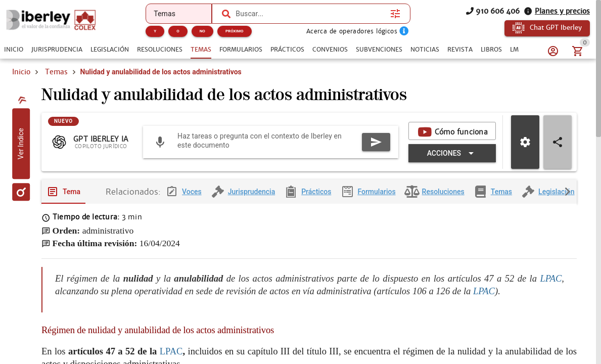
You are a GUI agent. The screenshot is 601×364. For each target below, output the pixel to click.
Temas (56, 72)
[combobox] (310, 14)
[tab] (14, 50)
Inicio (21, 72)
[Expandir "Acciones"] (452, 153)
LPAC (551, 278)
